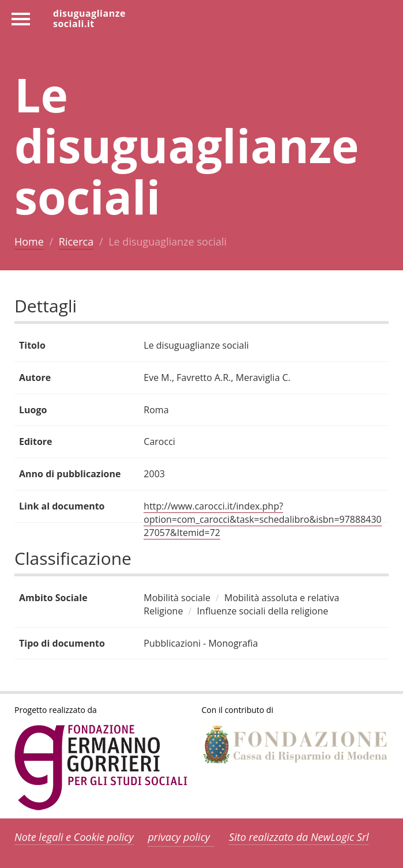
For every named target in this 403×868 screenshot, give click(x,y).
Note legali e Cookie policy (74, 837)
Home (29, 241)
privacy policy (179, 837)
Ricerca (76, 241)
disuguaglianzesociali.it (89, 18)
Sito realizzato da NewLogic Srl (299, 837)
